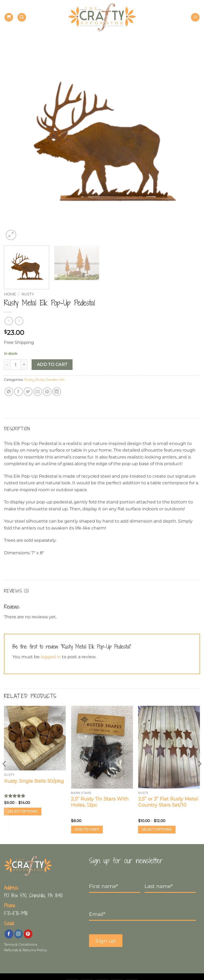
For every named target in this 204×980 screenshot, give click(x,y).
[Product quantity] (16, 365)
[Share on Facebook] (18, 392)
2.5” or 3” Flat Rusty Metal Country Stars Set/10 (168, 802)
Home (10, 294)
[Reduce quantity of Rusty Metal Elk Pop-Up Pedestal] (7, 365)
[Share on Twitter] (28, 392)
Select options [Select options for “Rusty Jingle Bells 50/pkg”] (23, 811)
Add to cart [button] (87, 829)
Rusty (28, 294)
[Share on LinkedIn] (57, 392)
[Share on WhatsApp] (9, 392)
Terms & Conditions (21, 944)
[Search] (22, 17)
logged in (51, 657)
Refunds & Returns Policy (25, 950)
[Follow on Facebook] (9, 934)
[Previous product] (19, 321)
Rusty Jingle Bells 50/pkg (34, 781)
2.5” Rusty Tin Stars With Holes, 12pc (100, 802)
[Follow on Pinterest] (28, 934)
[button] (9, 17)
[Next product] (9, 321)
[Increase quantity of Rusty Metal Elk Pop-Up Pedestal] (24, 365)
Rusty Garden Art (50, 380)
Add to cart (52, 364)
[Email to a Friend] (38, 392)
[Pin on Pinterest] (47, 392)
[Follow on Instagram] (18, 934)
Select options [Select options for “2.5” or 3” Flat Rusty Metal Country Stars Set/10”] (157, 829)
